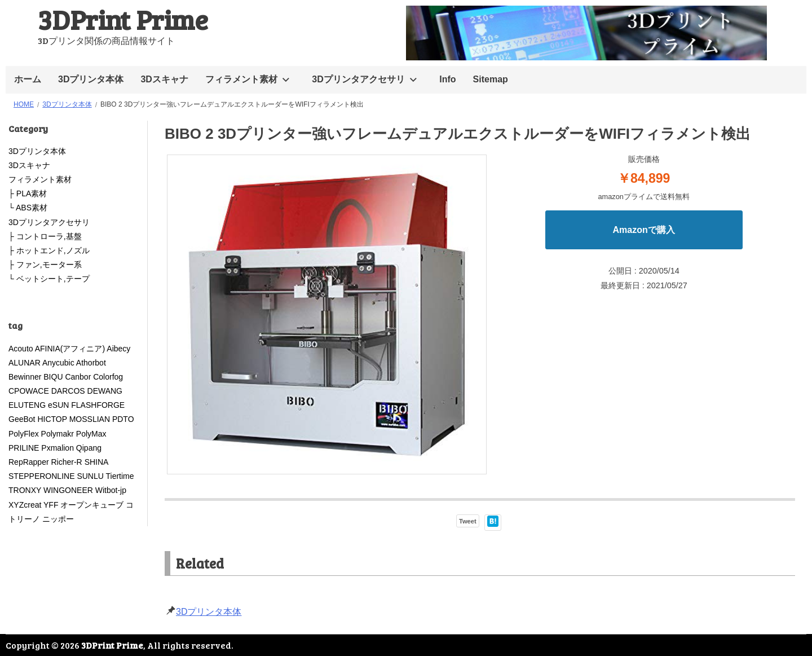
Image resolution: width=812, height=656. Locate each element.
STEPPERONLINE (41, 476)
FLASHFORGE (102, 405)
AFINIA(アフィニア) (70, 349)
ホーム (28, 79)
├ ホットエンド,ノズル (49, 250)
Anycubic (58, 363)
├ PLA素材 (28, 193)
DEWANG (105, 391)
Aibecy (118, 349)
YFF (51, 505)
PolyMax (91, 434)
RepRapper (29, 462)
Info (447, 79)
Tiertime (120, 476)
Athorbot (91, 363)
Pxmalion (58, 448)
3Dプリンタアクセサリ (358, 79)
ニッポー (58, 519)
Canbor (78, 377)
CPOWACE (29, 391)
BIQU (53, 377)
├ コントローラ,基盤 (45, 236)
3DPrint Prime (123, 19)
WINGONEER (68, 490)
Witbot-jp (111, 490)
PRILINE (24, 448)
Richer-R (67, 462)
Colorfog (108, 377)
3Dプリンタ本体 (91, 79)
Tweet (468, 521)
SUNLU (90, 476)
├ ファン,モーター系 (45, 265)
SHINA (96, 462)
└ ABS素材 (28, 208)
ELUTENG (27, 405)
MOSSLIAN (90, 419)
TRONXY (25, 490)
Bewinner (25, 377)
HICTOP (52, 419)
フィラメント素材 (241, 79)
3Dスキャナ (164, 79)
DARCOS (68, 391)
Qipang (89, 448)
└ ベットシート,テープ (49, 279)
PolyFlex (24, 434)
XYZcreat (25, 505)
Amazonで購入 (644, 230)
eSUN (58, 405)
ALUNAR (25, 363)
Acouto (21, 349)
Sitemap (491, 79)
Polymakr (58, 434)
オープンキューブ (92, 505)
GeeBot (22, 419)
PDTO (123, 419)
